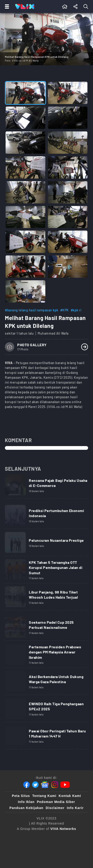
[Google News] (45, 785)
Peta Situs (21, 796)
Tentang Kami (44, 796)
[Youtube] (65, 785)
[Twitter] (35, 785)
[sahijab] (44, 846)
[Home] (25, 7)
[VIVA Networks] (63, 829)
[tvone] (60, 836)
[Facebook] (27, 785)
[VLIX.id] (66, 846)
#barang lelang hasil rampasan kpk (32, 310)
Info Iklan (26, 802)
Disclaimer (55, 808)
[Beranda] (65, 7)
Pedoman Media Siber (56, 802)
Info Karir (75, 808)
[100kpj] (25, 846)
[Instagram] (55, 785)
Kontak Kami (70, 796)
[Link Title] (46, 487)
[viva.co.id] (20, 836)
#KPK (65, 310)
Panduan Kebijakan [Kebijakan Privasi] (26, 808)
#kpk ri (76, 310)
